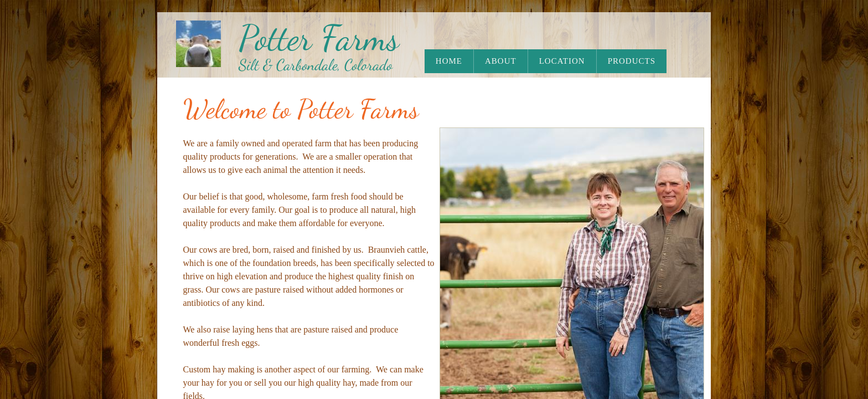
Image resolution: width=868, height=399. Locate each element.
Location (562, 61)
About (501, 61)
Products (632, 61)
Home (449, 61)
